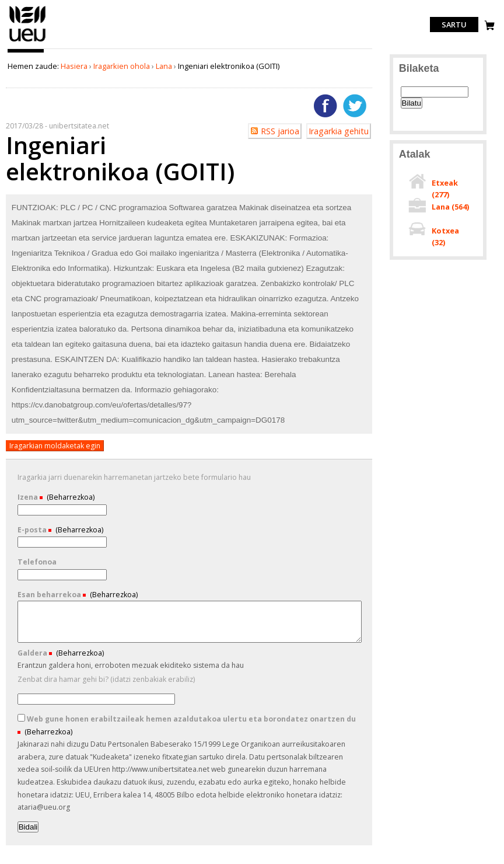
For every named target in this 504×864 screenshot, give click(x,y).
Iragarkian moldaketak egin (55, 446)
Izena (29, 497)
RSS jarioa (280, 131)
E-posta (33, 530)
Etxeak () (445, 189)
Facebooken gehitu (325, 106)
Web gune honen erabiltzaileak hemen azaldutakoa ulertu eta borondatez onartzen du (187, 719)
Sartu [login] (454, 25)
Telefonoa (37, 562)
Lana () (450, 207)
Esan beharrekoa (50, 595)
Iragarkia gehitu (339, 131)
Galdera (33, 653)
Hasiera (74, 66)
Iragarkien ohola (122, 66)
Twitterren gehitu (355, 106)
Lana (164, 66)
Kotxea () (445, 236)
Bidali (28, 827)
